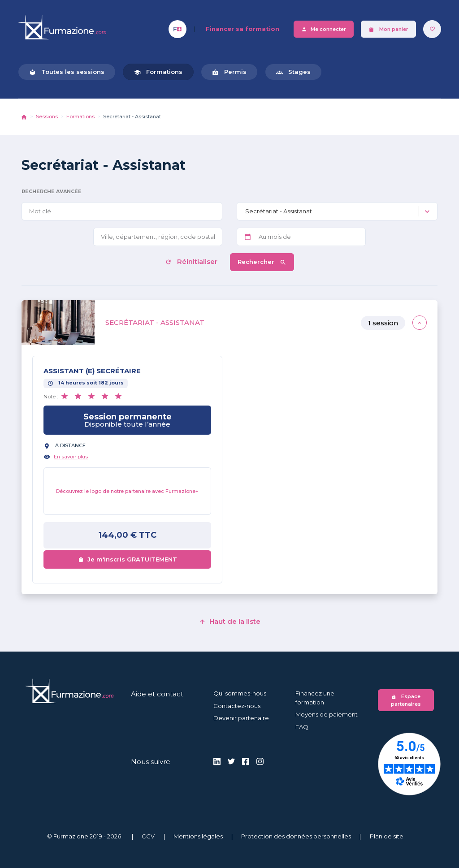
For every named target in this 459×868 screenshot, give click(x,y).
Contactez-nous (237, 706)
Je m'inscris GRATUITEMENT (128, 559)
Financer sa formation (242, 29)
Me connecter (324, 29)
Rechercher (262, 262)
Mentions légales (198, 836)
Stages (293, 72)
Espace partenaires (406, 700)
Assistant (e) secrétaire (92, 371)
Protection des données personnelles (296, 836)
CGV (148, 836)
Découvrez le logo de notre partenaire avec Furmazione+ (127, 491)
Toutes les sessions (67, 72)
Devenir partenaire (241, 718)
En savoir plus (71, 457)
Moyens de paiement (327, 714)
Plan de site (387, 836)
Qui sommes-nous (240, 693)
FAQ (302, 727)
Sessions (47, 117)
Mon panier (388, 29)
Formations (158, 72)
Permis (229, 72)
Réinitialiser (192, 261)
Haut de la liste (230, 621)
